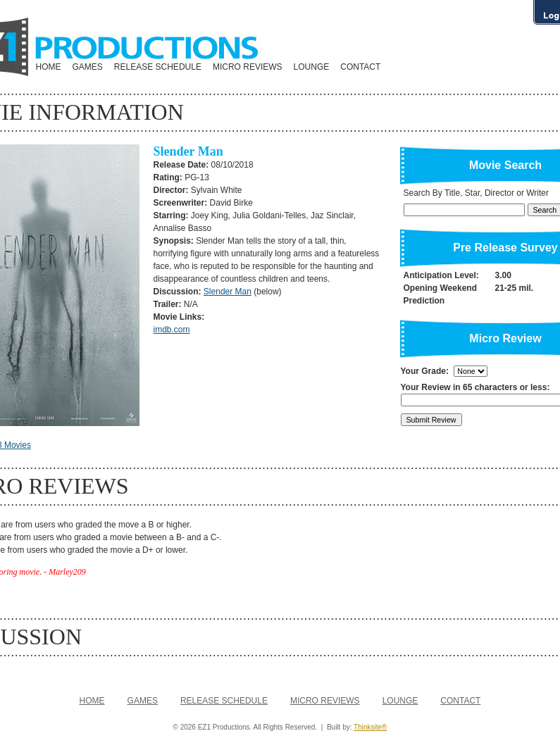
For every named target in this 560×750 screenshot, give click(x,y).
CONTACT (360, 67)
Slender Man (228, 292)
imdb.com (172, 330)
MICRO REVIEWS (248, 67)
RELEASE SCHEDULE (158, 67)
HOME (49, 67)
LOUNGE (312, 67)
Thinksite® (370, 727)
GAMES (88, 67)
